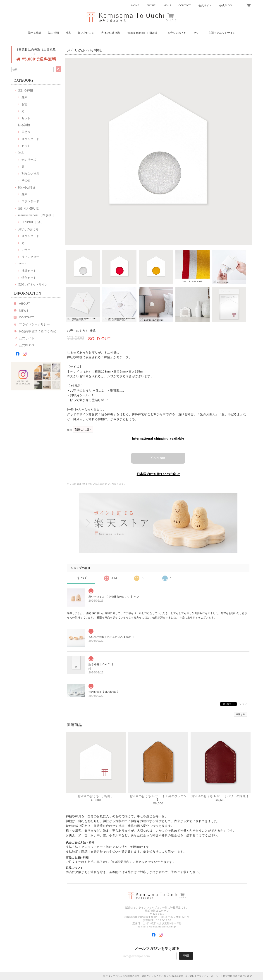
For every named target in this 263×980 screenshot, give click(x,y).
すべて (82, 578)
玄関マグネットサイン (222, 33)
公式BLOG (226, 5)
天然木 (26, 132)
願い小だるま (86, 33)
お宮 (24, 104)
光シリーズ (29, 160)
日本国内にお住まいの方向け (158, 474)
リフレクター (30, 257)
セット (197, 33)
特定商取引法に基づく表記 (38, 331)
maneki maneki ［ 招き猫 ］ (144, 33)
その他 (26, 180)
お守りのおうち (177, 33)
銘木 (24, 97)
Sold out (158, 458)
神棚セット (29, 271)
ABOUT (151, 5)
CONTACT (185, 5)
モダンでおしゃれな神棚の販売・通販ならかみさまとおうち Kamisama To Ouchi (150, 976)
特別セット (29, 278)
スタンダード (30, 139)
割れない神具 (30, 174)
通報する (240, 714)
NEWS (167, 5)
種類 (69, 430)
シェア (243, 704)
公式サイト (205, 5)
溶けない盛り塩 (110, 33)
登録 (186, 955)
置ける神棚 (34, 33)
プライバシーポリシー (35, 324)
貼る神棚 (53, 33)
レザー (26, 250)
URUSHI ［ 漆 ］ (33, 222)
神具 (68, 33)
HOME (135, 5)
